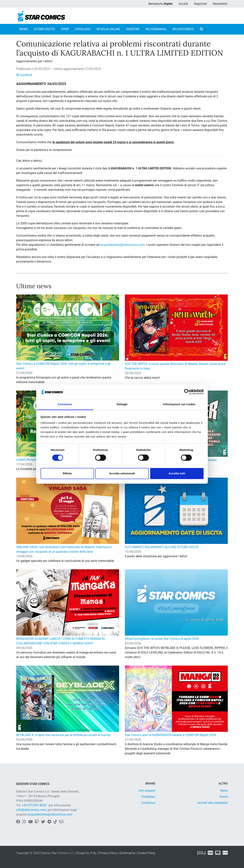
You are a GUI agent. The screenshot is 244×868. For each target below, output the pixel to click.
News (224, 791)
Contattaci (148, 797)
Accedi (183, 4)
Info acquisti (147, 791)
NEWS (23, 29)
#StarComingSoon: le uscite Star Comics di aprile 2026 (162, 639)
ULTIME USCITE (44, 29)
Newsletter (220, 4)
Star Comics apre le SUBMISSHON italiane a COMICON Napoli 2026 (170, 735)
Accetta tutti (177, 474)
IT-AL (93, 853)
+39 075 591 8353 (34, 805)
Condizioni (148, 803)
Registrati (200, 4)
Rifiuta (67, 474)
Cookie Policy (146, 853)
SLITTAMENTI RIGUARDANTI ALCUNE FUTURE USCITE (162, 547)
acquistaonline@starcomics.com (123, 245)
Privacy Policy (108, 853)
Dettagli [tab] (122, 404)
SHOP (65, 29)
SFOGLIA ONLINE (108, 29)
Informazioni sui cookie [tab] (179, 404)
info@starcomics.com (31, 810)
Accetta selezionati (122, 474)
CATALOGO (83, 29)
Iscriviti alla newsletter (213, 803)
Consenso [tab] (65, 404)
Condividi (24, 75)
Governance (127, 853)
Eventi (224, 797)
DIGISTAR (133, 29)
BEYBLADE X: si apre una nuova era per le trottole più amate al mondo (63, 735)
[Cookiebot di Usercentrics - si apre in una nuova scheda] (187, 392)
